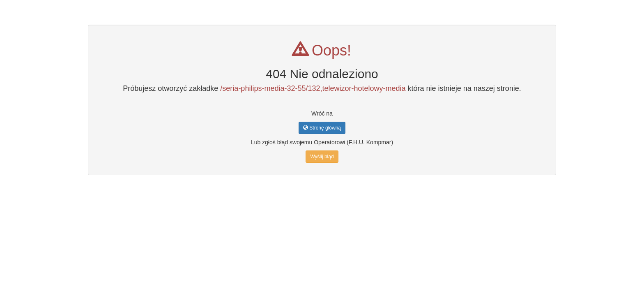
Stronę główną (322, 128)
